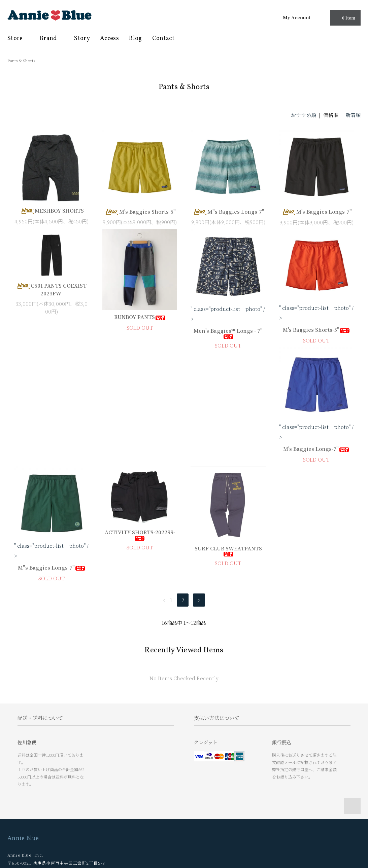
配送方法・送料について (34, 800)
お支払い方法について (32, 790)
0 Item (345, 18)
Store (19, 39)
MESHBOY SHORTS (52, 211)
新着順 (353, 115)
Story (82, 39)
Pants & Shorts (21, 60)
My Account (297, 17)
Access (109, 39)
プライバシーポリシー (32, 820)
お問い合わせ (23, 830)
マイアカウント (108, 780)
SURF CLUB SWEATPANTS (316, 437)
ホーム (16, 780)
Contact (163, 39)
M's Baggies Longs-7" (316, 212)
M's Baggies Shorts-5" (140, 212)
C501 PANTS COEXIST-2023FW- (52, 289)
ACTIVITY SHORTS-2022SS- (228, 421)
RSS (97, 790)
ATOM (112, 790)
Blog (135, 39)
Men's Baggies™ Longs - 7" (228, 333)
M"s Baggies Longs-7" (228, 212)
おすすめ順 (304, 115)
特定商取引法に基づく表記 (36, 810)
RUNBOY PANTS (140, 317)
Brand (52, 39)
